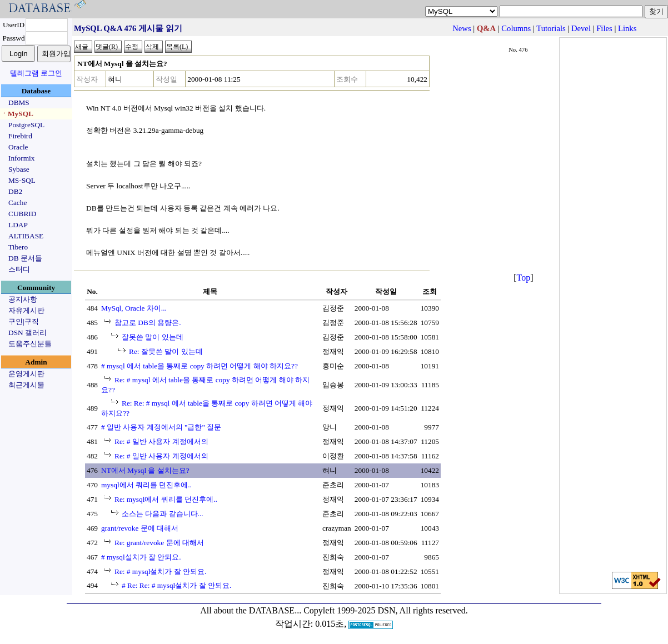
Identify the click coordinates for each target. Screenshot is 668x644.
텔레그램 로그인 (36, 73)
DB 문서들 (25, 258)
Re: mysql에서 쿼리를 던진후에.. (166, 499)
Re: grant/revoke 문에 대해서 (159, 543)
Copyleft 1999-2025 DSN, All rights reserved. (386, 610)
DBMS (19, 103)
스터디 (19, 269)
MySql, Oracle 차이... (134, 308)
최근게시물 (26, 385)
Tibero (18, 247)
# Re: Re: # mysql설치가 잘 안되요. (176, 585)
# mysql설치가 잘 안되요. (141, 557)
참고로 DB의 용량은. (148, 323)
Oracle (18, 147)
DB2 (15, 191)
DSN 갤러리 (28, 333)
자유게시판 (26, 310)
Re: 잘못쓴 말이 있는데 (166, 351)
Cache (18, 203)
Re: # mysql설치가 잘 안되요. (160, 571)
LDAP (18, 225)
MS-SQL (22, 180)
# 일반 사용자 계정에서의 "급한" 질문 (161, 427)
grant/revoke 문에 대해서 (140, 528)
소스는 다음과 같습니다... (163, 514)
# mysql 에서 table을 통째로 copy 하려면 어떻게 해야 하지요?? (200, 366)
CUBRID (22, 214)
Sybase (19, 169)
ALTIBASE (26, 236)
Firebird (20, 136)
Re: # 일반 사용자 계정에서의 (161, 441)
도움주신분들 (30, 344)
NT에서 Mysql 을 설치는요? (145, 470)
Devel (581, 28)
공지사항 (23, 299)
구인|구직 (24, 321)
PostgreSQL (26, 125)
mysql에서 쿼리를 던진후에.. (146, 485)
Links (627, 28)
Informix (21, 158)
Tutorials (551, 28)
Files (604, 28)
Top (524, 278)
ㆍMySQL (17, 114)
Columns (516, 28)
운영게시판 (26, 374)
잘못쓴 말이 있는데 (153, 337)
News (462, 28)
